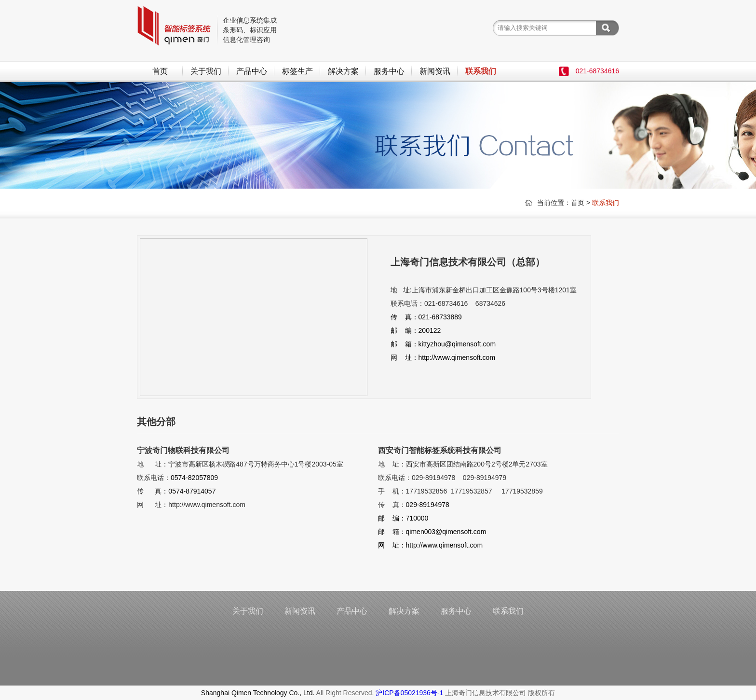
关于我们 (206, 71)
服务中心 (389, 71)
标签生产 (297, 71)
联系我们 (481, 71)
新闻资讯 (435, 71)
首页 (160, 71)
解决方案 (343, 71)
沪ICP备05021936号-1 (409, 693)
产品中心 (252, 71)
